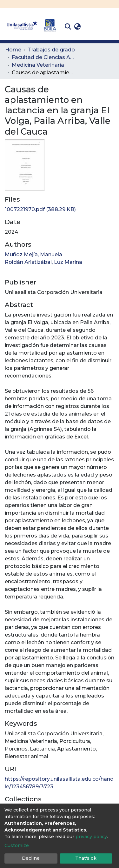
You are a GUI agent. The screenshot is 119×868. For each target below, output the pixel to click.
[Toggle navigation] (109, 27)
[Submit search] (68, 27)
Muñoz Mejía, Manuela (33, 254)
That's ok (86, 858)
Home (13, 50)
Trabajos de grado (51, 50)
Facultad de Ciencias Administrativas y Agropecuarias (43, 57)
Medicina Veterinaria (38, 65)
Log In (92, 27)
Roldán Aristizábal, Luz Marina (43, 262)
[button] (77, 27)
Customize (17, 845)
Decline (31, 858)
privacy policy (91, 837)
